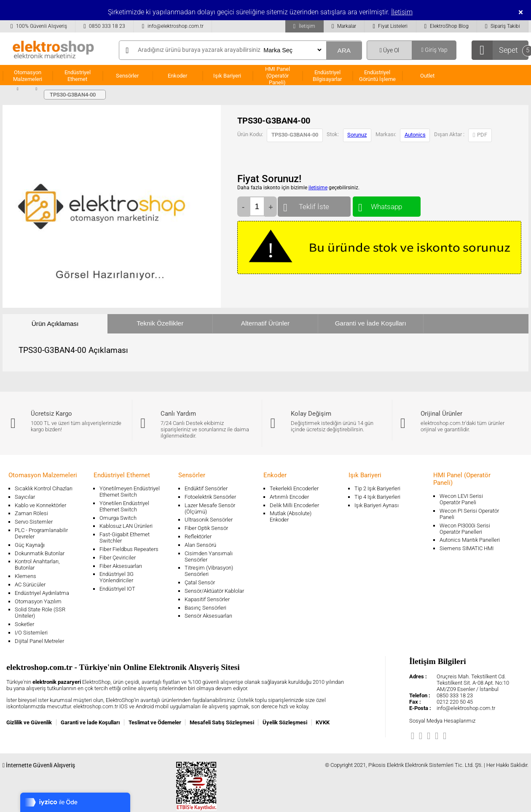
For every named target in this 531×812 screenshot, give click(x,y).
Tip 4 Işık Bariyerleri (377, 497)
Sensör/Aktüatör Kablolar (214, 591)
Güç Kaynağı (30, 545)
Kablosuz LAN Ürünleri (126, 526)
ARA (344, 50)
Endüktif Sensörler (206, 488)
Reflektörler (198, 536)
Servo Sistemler (34, 522)
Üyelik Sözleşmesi (285, 722)
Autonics (415, 135)
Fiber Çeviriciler (118, 558)
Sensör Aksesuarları (208, 616)
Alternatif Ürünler (265, 323)
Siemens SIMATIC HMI (467, 548)
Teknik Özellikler (160, 323)
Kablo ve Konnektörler (40, 505)
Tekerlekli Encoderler (294, 488)
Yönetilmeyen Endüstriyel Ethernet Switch (130, 492)
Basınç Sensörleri (205, 608)
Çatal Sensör (200, 582)
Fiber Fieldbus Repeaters (129, 549)
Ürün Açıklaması (55, 324)
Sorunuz (357, 135)
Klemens (25, 576)
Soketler (24, 624)
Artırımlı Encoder (289, 497)
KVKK (323, 722)
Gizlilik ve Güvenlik (29, 722)
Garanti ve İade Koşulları (371, 323)
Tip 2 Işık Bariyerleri (377, 488)
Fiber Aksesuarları (121, 566)
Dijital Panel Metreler (39, 641)
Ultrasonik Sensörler (209, 520)
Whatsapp (387, 205)
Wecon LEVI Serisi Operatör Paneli (461, 499)
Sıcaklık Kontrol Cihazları (44, 488)
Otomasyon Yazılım (38, 601)
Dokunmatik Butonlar (40, 553)
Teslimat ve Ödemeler (155, 722)
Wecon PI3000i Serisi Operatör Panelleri (465, 529)
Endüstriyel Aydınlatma (42, 593)
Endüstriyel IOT (117, 589)
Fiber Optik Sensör (206, 528)
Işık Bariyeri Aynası (377, 505)
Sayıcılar (25, 497)
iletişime (318, 188)
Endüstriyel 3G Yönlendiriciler (117, 577)
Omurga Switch (118, 518)
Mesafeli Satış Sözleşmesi (222, 722)
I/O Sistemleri (31, 633)
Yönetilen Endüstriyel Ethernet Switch (124, 506)
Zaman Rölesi (31, 513)
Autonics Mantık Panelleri (470, 540)
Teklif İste (314, 205)
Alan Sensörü (200, 545)
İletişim (402, 12)
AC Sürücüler (30, 585)
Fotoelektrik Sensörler (210, 497)
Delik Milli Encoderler (294, 505)
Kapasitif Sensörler (207, 599)
